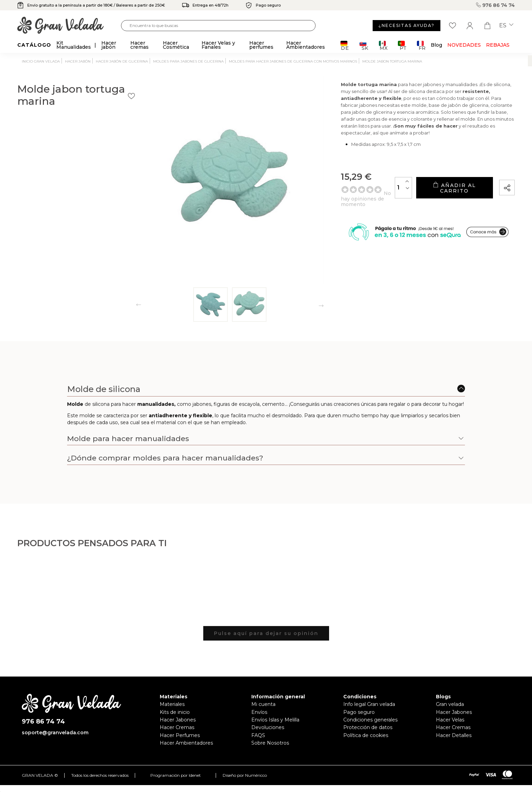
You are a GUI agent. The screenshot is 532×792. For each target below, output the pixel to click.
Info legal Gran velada (369, 704)
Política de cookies (366, 735)
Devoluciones (268, 727)
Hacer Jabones (178, 720)
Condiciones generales (370, 720)
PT (402, 45)
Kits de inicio (175, 712)
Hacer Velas (450, 720)
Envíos (259, 712)
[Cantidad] (366, 197)
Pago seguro (359, 712)
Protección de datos (368, 727)
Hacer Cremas (177, 727)
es (506, 26)
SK (364, 45)
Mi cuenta (263, 704)
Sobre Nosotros (270, 743)
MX (383, 45)
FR (421, 45)
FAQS (258, 735)
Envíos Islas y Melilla (275, 720)
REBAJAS (498, 45)
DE (345, 45)
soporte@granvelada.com (55, 733)
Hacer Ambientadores (186, 743)
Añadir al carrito (436, 197)
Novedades (464, 45)
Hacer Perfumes (180, 735)
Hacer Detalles (454, 735)
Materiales (172, 704)
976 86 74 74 (495, 5)
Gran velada (450, 704)
